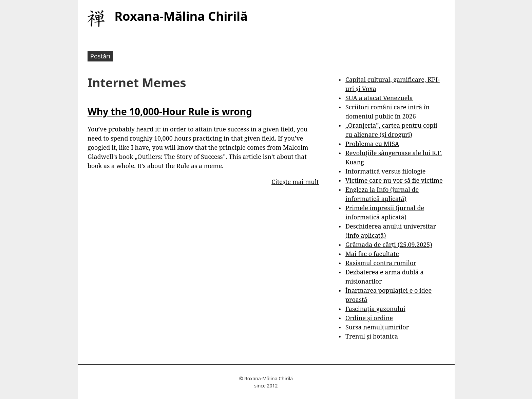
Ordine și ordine (369, 318)
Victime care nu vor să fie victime (394, 180)
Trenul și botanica (372, 336)
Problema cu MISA (372, 144)
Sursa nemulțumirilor (377, 327)
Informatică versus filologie (385, 171)
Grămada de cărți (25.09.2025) (389, 244)
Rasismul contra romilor (381, 263)
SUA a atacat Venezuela (379, 98)
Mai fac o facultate (372, 254)
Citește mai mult (295, 182)
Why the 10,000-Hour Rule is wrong (170, 111)
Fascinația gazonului (375, 309)
